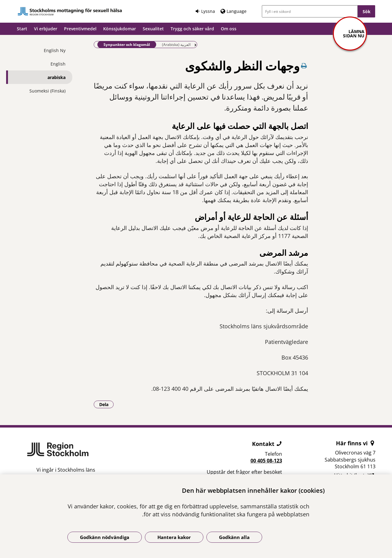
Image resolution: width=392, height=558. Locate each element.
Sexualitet (153, 29)
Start (22, 29)
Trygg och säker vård (192, 29)
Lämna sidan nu (354, 34)
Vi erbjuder (46, 29)
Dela (107, 404)
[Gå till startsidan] (70, 11)
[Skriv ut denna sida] (304, 66)
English (58, 64)
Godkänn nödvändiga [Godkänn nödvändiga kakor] (105, 537)
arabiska (57, 77)
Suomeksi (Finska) (47, 91)
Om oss (229, 29)
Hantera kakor (174, 537)
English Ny (55, 50)
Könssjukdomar (120, 29)
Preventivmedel (80, 29)
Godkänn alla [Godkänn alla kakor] (234, 537)
